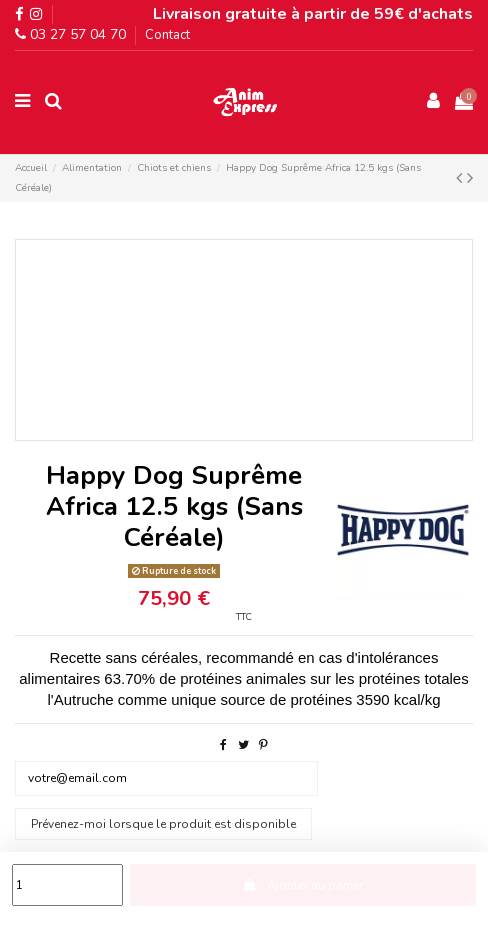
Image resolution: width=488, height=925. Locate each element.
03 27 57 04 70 (70, 34)
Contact (167, 35)
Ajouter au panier (303, 885)
